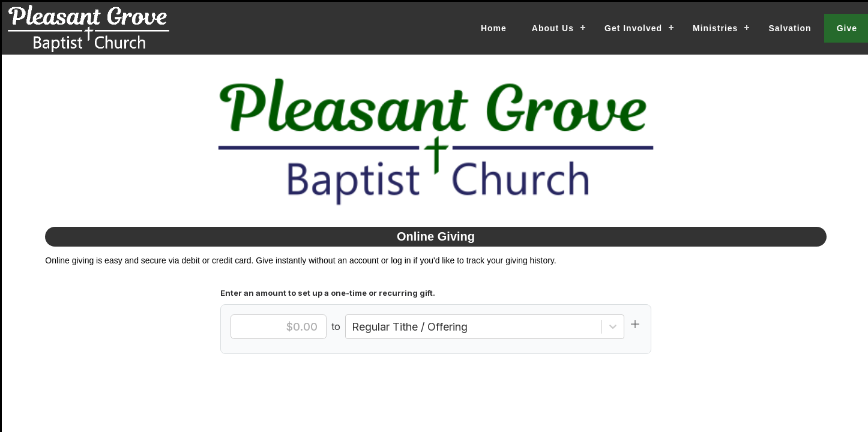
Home (494, 28)
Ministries (715, 28)
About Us (553, 28)
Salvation (790, 28)
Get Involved (633, 28)
